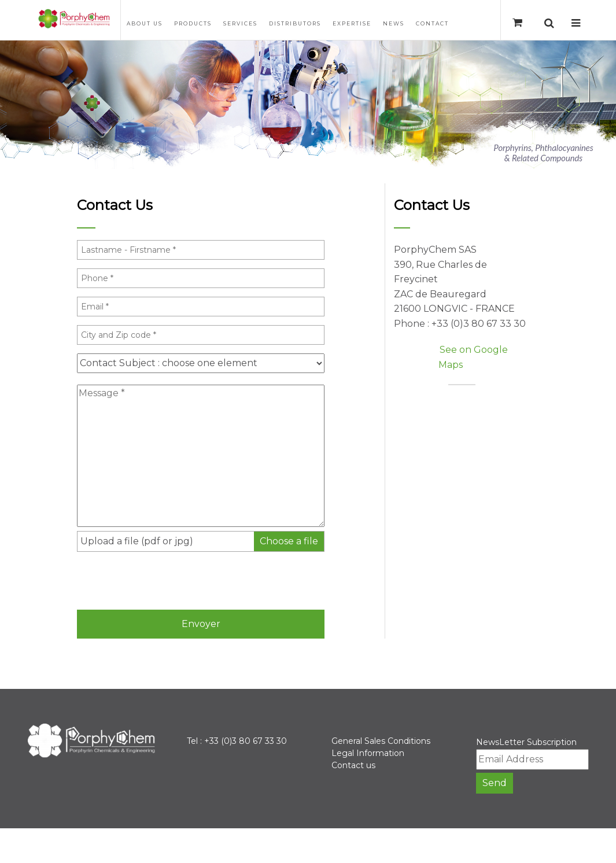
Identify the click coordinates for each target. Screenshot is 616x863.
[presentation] (165, 580)
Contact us (353, 765)
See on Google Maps (473, 357)
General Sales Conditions (381, 741)
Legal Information (368, 753)
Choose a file (289, 541)
